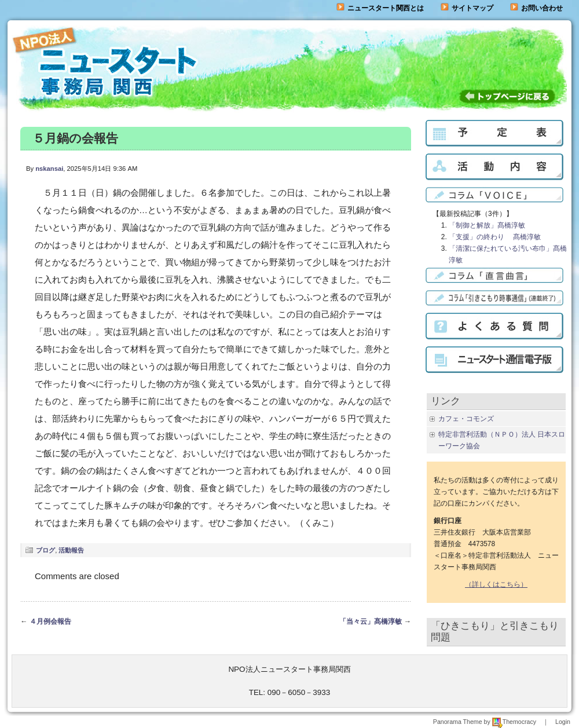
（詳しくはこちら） (496, 584)
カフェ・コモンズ (466, 419)
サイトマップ (467, 8)
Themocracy (514, 722)
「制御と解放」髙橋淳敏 (487, 225)
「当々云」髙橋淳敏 (371, 621)
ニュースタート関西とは (380, 8)
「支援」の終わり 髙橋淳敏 (495, 237)
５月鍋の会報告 (75, 138)
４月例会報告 (50, 621)
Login (563, 722)
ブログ (45, 550)
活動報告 (71, 550)
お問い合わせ (542, 8)
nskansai (49, 169)
